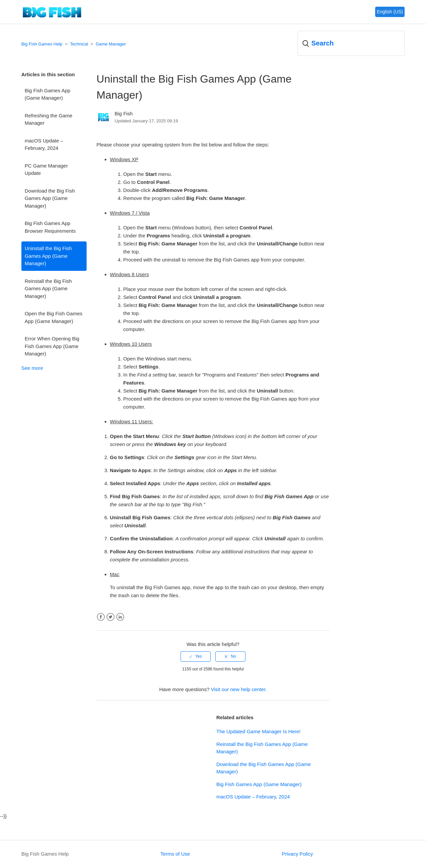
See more (32, 368)
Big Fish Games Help (42, 44)
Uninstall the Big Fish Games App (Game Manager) (48, 256)
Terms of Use (175, 854)
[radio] (196, 656)
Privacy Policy (297, 854)
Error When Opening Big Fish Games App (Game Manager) (52, 346)
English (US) (390, 12)
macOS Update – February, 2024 (44, 144)
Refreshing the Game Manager (49, 119)
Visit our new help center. (239, 689)
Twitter (111, 617)
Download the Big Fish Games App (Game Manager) (50, 198)
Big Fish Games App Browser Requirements (50, 227)
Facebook (101, 617)
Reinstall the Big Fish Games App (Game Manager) (48, 289)
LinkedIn (120, 617)
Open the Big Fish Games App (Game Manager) (54, 317)
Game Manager (111, 44)
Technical (79, 44)
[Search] (351, 43)
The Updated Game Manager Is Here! (258, 731)
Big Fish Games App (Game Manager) (48, 94)
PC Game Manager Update (46, 170)
